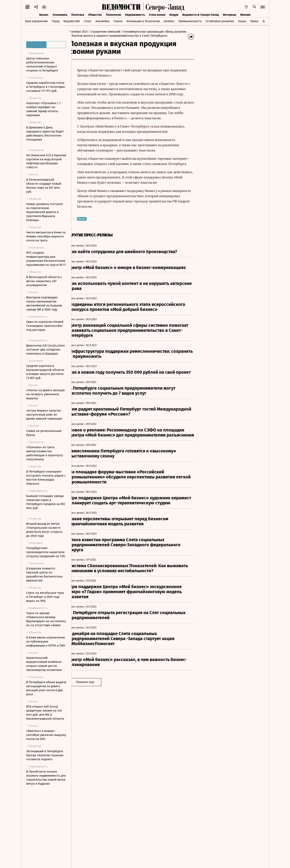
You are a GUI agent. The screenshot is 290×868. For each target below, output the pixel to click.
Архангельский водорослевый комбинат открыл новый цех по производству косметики (44, 664)
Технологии (113, 15)
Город (56, 21)
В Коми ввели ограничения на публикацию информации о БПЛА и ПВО (46, 641)
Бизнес (44, 15)
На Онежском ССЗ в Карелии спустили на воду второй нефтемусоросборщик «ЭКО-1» (46, 161)
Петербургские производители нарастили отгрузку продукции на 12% (46, 552)
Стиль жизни (157, 15)
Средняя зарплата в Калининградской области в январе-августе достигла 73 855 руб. (45, 372)
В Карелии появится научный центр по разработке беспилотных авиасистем (44, 574)
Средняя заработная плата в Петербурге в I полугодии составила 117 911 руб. (46, 87)
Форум (174, 15)
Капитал (169, 21)
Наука (242, 21)
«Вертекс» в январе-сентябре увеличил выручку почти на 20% (46, 735)
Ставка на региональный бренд (44, 433)
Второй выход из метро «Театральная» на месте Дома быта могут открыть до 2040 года (44, 530)
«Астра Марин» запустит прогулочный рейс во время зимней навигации (44, 415)
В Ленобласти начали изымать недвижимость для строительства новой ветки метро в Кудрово (46, 778)
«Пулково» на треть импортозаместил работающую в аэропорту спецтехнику (45, 453)
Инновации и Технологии (143, 21)
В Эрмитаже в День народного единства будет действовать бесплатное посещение (45, 133)
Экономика (60, 15)
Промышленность (190, 21)
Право (254, 21)
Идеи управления (36, 21)
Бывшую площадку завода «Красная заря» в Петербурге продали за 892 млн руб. (46, 502)
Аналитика (102, 21)
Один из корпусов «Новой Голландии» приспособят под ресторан (45, 326)
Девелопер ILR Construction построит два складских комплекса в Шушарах (46, 350)
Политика (78, 15)
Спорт (88, 21)
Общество (95, 15)
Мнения (245, 15)
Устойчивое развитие (220, 21)
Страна (118, 21)
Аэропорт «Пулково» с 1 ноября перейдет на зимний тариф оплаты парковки (43, 109)
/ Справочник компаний (111, 32)
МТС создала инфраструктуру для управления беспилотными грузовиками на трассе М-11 (46, 259)
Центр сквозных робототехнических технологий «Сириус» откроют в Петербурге (42, 64)
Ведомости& (72, 21)
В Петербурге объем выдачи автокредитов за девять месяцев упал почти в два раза (46, 688)
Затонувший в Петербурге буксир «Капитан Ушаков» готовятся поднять (45, 755)
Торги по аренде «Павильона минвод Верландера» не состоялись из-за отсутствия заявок (46, 619)
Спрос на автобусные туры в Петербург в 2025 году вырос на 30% (45, 597)
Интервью (230, 15)
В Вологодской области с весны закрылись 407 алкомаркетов (44, 281)
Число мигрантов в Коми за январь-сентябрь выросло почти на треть (46, 236)
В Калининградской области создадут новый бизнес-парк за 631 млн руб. (44, 186)
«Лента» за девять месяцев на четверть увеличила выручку (45, 394)
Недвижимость (135, 15)
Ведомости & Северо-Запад (201, 15)
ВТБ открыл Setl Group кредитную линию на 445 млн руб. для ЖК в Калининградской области (45, 713)
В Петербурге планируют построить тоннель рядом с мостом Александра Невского (46, 478)
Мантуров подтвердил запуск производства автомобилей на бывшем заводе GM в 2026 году (44, 303)
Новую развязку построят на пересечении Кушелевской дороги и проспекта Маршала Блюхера (45, 212)
